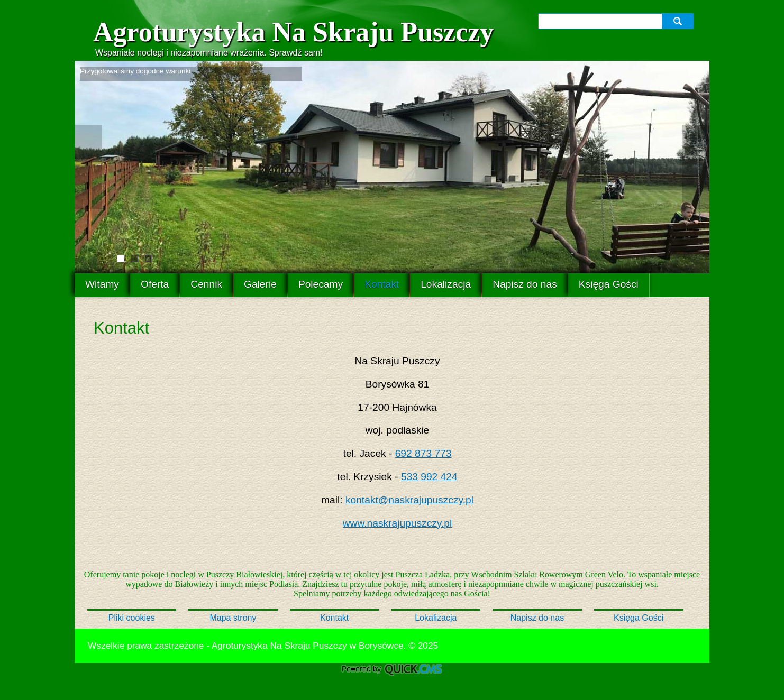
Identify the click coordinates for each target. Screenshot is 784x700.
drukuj (692, 644)
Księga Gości (609, 284)
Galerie (260, 284)
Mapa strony (233, 618)
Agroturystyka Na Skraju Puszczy (293, 32)
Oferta (155, 284)
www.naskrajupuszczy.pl (398, 523)
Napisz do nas (525, 284)
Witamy (102, 284)
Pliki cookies (132, 618)
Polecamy (321, 284)
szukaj (679, 21)
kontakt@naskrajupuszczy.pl (409, 500)
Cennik (206, 284)
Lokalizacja (446, 284)
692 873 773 (423, 453)
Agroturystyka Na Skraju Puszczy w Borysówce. (309, 646)
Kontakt (382, 284)
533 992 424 (429, 477)
